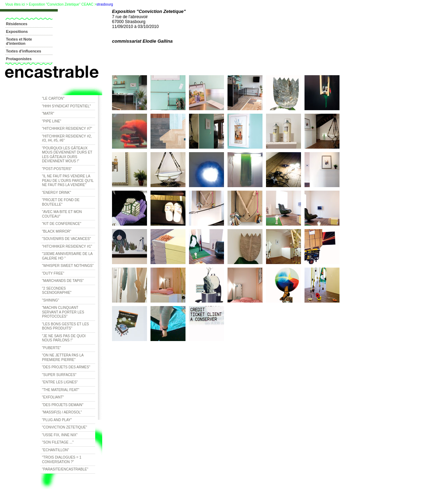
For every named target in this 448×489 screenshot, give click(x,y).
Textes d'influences (24, 51)
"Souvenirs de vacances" (66, 239)
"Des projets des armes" (66, 367)
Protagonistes (19, 59)
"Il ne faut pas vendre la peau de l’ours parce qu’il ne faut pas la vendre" (68, 180)
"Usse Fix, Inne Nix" (60, 435)
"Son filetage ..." (58, 442)
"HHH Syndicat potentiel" (66, 106)
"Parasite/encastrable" (65, 469)
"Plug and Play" (57, 420)
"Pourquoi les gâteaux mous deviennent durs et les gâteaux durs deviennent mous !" (67, 155)
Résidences (17, 24)
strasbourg (105, 4)
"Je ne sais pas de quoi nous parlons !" (64, 338)
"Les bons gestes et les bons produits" (65, 326)
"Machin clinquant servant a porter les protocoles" (63, 312)
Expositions (17, 31)
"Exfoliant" (53, 397)
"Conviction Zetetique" (65, 427)
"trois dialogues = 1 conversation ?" (62, 460)
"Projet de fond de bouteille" (61, 202)
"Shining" (51, 300)
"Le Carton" (53, 98)
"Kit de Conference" (62, 224)
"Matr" (48, 114)
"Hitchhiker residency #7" (67, 129)
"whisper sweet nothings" (68, 266)
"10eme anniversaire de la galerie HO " (67, 256)
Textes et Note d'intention (19, 41)
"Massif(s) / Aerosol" (62, 412)
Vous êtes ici (15, 4)
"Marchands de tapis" (63, 281)
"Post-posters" (57, 169)
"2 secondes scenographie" (57, 291)
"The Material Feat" (61, 390)
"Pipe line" (52, 121)
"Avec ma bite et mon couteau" (62, 214)
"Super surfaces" (59, 375)
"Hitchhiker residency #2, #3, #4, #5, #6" (67, 139)
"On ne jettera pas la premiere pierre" (63, 357)
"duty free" (53, 273)
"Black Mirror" (57, 231)
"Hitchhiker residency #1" (67, 246)
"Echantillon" (55, 450)
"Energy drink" (57, 193)
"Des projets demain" (63, 405)
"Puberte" (51, 348)
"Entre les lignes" (60, 382)
